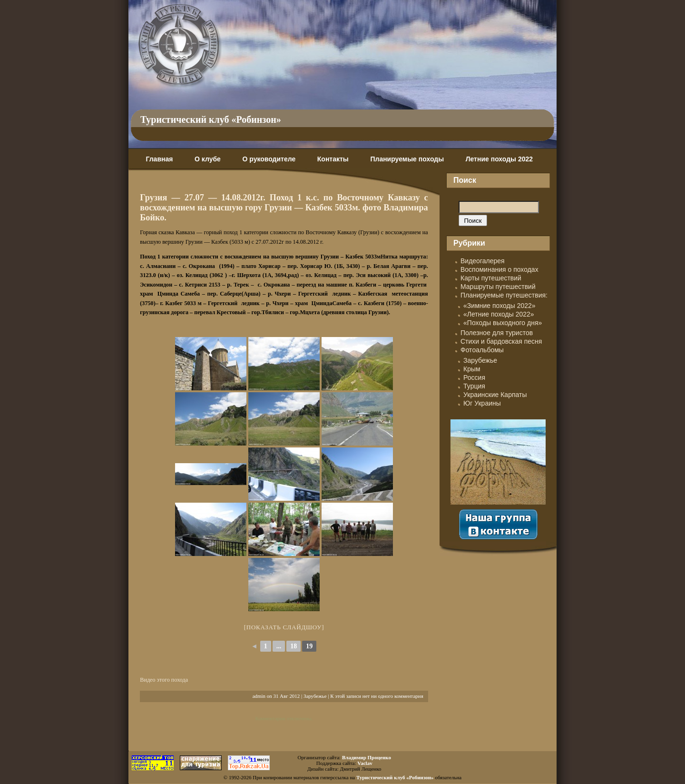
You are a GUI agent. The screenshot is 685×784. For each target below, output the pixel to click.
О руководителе (269, 159)
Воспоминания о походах (499, 269)
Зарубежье (315, 696)
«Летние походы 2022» (499, 314)
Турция (474, 386)
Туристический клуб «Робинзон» (211, 119)
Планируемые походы (407, 159)
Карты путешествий (491, 278)
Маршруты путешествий (498, 287)
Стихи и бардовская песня (501, 341)
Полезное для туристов (497, 333)
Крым (472, 369)
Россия (474, 377)
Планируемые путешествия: (504, 295)
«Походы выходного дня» (503, 323)
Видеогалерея (483, 261)
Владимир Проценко (367, 757)
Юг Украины (482, 403)
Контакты (333, 159)
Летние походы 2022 (499, 159)
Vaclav (365, 763)
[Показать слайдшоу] (284, 627)
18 (294, 646)
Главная (159, 159)
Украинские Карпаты (495, 395)
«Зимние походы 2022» (499, 306)
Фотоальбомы (482, 350)
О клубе (208, 159)
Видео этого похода (164, 680)
